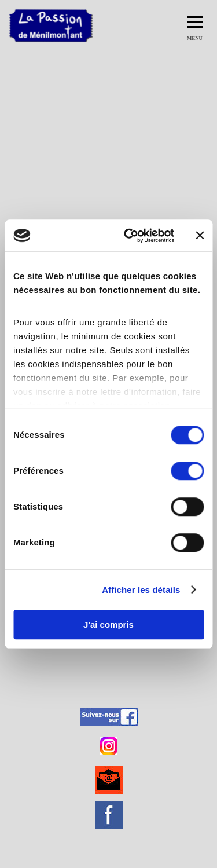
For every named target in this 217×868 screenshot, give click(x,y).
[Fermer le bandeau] (200, 236)
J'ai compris (108, 625)
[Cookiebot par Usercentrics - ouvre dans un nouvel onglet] (129, 236)
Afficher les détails (141, 590)
